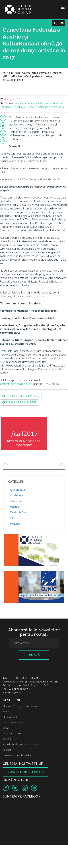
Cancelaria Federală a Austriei (31, 103)
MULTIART (17, 524)
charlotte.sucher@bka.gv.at (16, 384)
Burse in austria (36, 107)
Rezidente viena (55, 107)
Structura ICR (10, 717)
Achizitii (7, 739)
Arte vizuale (17, 490)
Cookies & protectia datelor (17, 755)
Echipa (6, 712)
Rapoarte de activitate (14, 723)
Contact (7, 750)
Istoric (6, 728)
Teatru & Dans (19, 512)
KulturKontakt (57, 103)
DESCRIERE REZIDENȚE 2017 (21, 396)
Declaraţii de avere (13, 733)
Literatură (16, 501)
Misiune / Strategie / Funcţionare (21, 706)
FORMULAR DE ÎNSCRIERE (19, 402)
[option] (24, 434)
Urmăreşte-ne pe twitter (25, 772)
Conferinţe (17, 495)
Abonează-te (34, 655)
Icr (25, 107)
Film (13, 518)
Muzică (14, 507)
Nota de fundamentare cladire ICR (21, 744)
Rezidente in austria (11, 107)
